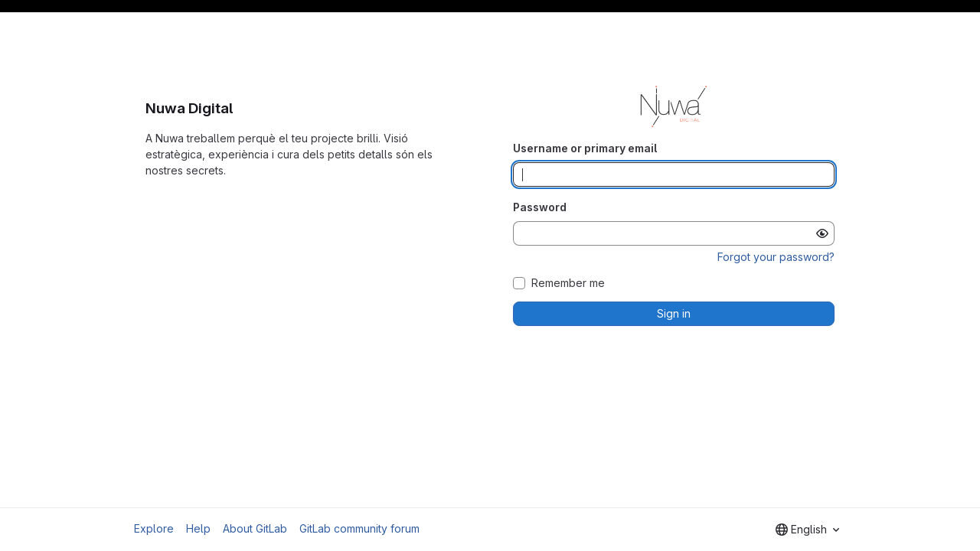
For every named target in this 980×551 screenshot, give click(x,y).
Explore (154, 528)
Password (540, 207)
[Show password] (822, 233)
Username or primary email (585, 148)
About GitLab (255, 528)
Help (198, 528)
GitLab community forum (359, 528)
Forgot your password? (776, 257)
